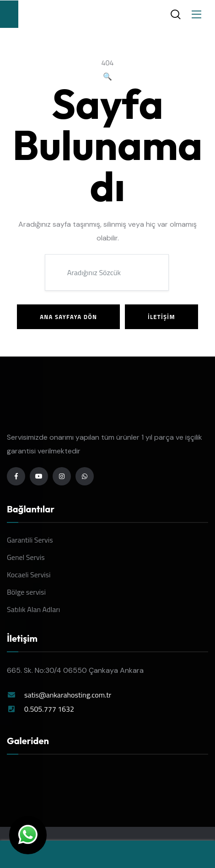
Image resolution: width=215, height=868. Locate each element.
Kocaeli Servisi (29, 575)
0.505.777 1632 (49, 709)
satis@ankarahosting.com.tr (68, 695)
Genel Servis (26, 557)
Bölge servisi (26, 592)
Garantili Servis (30, 540)
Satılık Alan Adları (33, 609)
